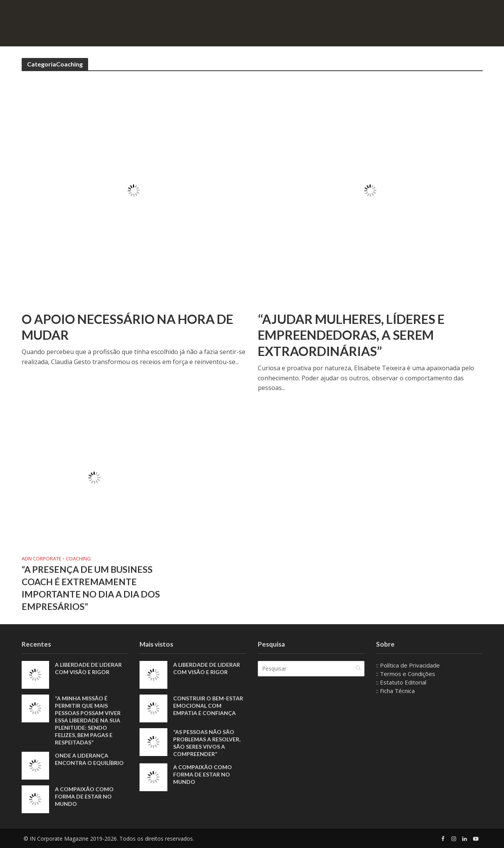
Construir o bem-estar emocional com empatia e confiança (208, 706)
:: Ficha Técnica (395, 691)
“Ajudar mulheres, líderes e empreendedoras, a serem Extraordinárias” (351, 335)
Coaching (78, 559)
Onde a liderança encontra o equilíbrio (89, 759)
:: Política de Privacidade (408, 665)
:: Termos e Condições (406, 674)
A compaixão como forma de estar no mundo (84, 796)
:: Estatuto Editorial (401, 682)
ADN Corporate (42, 559)
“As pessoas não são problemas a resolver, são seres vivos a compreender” (207, 743)
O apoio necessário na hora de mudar (127, 327)
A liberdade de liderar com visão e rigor (88, 668)
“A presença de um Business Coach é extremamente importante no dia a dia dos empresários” (91, 588)
